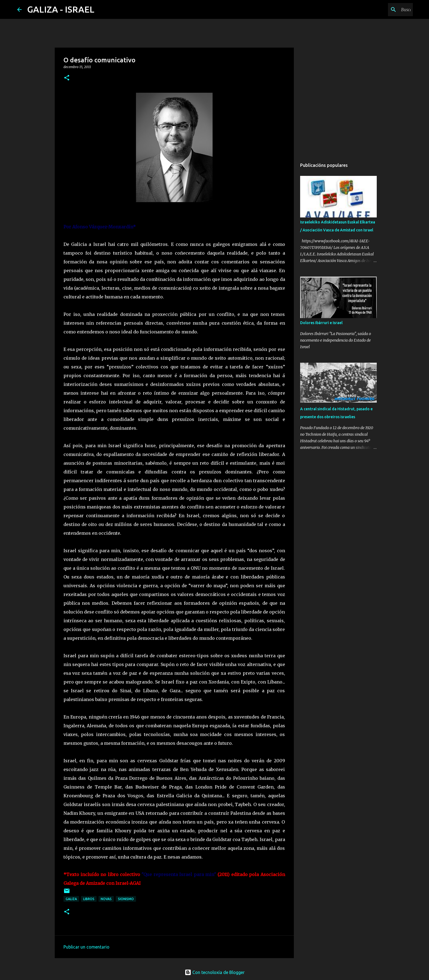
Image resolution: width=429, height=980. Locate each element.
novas (106, 899)
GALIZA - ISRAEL (61, 9)
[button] (67, 78)
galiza (71, 899)
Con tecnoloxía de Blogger (215, 972)
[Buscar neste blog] (384, 10)
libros (89, 899)
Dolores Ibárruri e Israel (321, 323)
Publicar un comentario (86, 947)
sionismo (126, 899)
